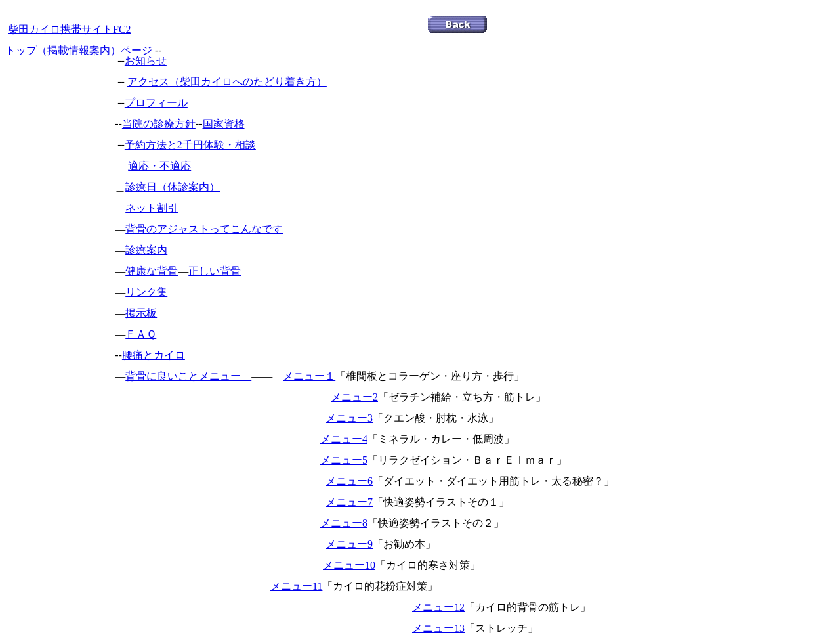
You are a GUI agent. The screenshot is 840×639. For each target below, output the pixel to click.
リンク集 (146, 292)
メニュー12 (438, 607)
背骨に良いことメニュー (183, 376)
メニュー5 (344, 460)
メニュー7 (349, 502)
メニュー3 (349, 418)
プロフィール (156, 103)
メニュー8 (344, 523)
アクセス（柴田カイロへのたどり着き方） (227, 82)
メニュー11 (296, 586)
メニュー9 (349, 544)
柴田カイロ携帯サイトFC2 (70, 29)
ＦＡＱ (141, 334)
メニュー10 (349, 565)
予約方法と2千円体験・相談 (190, 145)
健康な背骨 (152, 271)
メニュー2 (354, 397)
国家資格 (224, 124)
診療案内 (146, 250)
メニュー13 (438, 628)
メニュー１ (309, 376)
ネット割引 (152, 208)
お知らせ (146, 61)
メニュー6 (349, 481)
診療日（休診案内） (173, 187)
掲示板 (141, 313)
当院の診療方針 (159, 124)
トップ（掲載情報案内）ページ (79, 50)
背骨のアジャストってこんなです (204, 229)
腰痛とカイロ (154, 355)
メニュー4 (344, 439)
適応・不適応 (159, 166)
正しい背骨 (215, 271)
